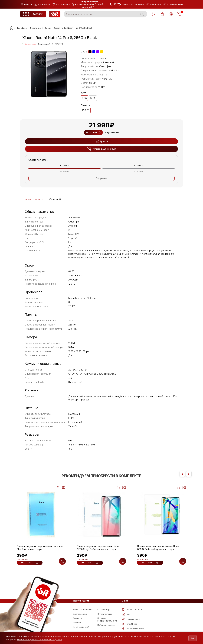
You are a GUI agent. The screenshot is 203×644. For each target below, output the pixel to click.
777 (126, 615)
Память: (86, 105)
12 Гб (93, 98)
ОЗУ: (84, 93)
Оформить (101, 178)
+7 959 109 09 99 (132, 611)
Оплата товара (104, 610)
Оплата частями (105, 615)
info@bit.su (130, 625)
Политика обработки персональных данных (40, 640)
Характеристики (34, 199)
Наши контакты (131, 620)
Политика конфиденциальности (107, 620)
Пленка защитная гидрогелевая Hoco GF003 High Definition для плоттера (98, 548)
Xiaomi (103, 58)
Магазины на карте (133, 630)
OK (191, 638)
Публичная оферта (106, 626)
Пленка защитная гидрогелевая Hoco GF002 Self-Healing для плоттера (158, 548)
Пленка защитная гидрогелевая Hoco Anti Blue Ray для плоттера (40, 548)
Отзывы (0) (56, 199)
